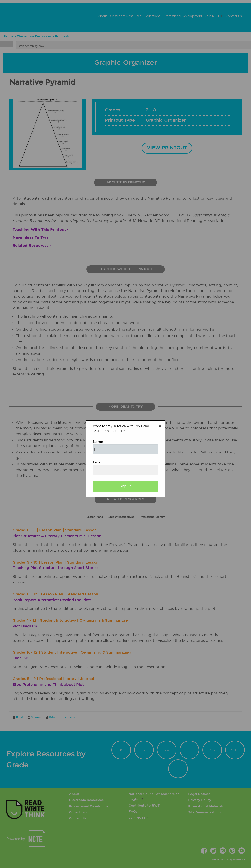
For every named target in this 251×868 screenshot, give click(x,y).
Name (98, 442)
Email (98, 462)
